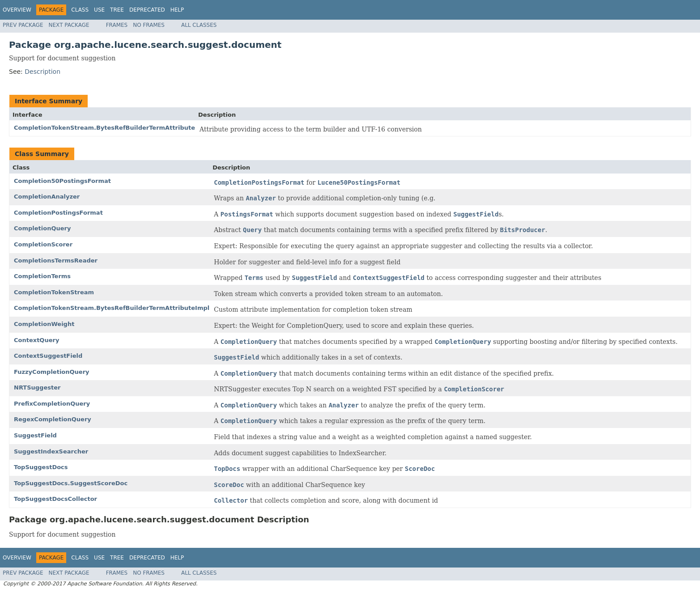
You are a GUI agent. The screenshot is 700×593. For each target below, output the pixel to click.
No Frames (149, 25)
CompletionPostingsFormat (58, 213)
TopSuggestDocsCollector (55, 499)
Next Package (69, 25)
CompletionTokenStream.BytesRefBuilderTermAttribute (104, 128)
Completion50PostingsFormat (62, 181)
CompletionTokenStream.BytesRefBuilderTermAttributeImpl (112, 308)
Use (99, 10)
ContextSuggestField (48, 356)
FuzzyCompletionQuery (52, 372)
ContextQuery (36, 340)
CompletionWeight (44, 324)
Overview (17, 10)
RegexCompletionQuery (53, 419)
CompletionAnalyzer (47, 197)
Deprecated (147, 10)
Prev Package (23, 25)
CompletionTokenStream (54, 292)
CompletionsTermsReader (56, 260)
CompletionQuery (42, 228)
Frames (117, 25)
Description (42, 72)
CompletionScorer (43, 244)
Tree (117, 10)
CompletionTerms (42, 276)
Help (177, 10)
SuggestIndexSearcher (51, 451)
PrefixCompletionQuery (52, 404)
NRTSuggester (37, 388)
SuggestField (35, 435)
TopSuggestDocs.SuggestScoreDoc (71, 483)
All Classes (199, 25)
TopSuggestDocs (41, 467)
